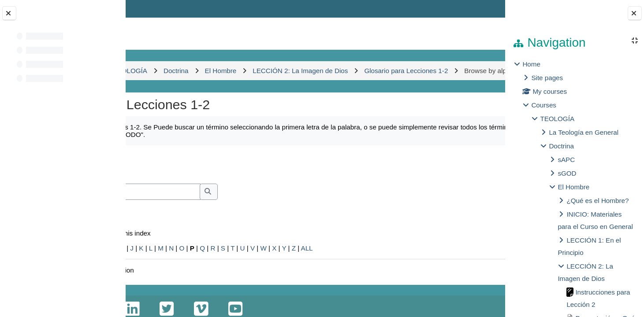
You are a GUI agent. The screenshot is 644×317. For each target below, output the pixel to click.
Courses (544, 105)
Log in (480, 9)
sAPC (566, 160)
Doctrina (561, 146)
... (476, 183)
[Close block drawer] (635, 13)
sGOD (567, 173)
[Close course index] (9, 13)
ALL (403, 267)
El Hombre (573, 187)
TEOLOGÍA (557, 119)
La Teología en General (584, 132)
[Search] (220, 211)
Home (531, 64)
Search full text (179, 223)
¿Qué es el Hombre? (597, 201)
